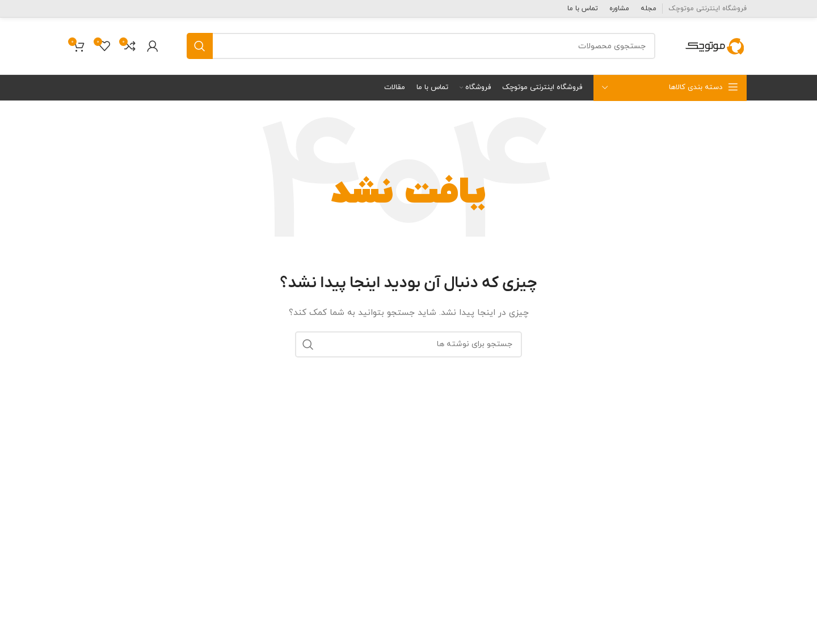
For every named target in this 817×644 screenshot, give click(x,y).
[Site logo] (715, 45)
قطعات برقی (711, 530)
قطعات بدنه (711, 504)
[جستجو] (421, 46)
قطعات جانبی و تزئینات (692, 556)
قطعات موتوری (706, 478)
